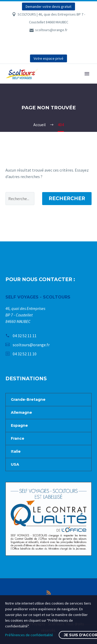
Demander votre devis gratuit (48, 6)
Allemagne (21, 412)
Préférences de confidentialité (29, 635)
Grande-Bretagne (28, 399)
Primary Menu (87, 74)
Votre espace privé (48, 58)
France (18, 438)
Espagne (19, 425)
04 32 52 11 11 (25, 336)
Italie (16, 451)
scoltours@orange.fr (51, 30)
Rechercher (67, 198)
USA (15, 464)
